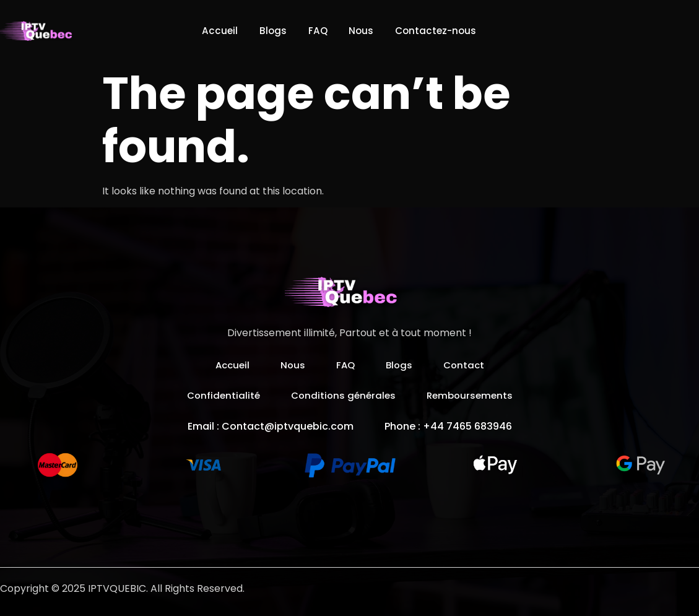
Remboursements (473, 395)
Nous (364, 31)
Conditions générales (343, 395)
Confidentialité (220, 395)
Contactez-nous (443, 31)
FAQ (316, 31)
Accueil (211, 31)
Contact (467, 365)
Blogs (268, 31)
